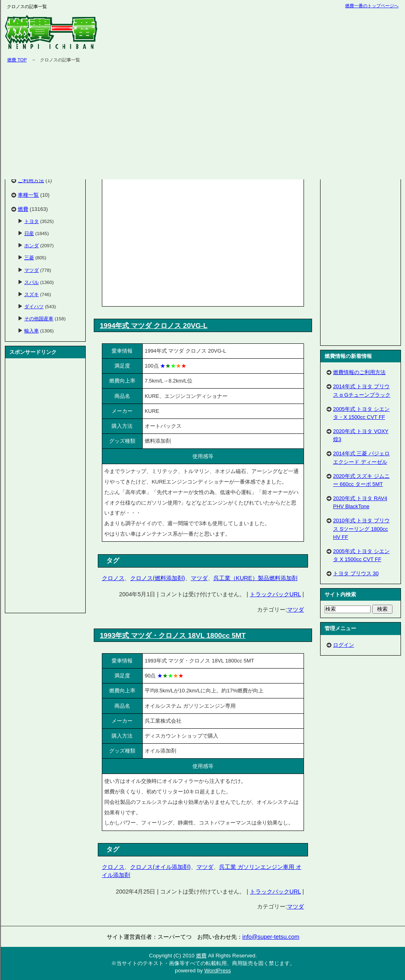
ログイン (344, 645)
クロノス (113, 578)
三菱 (29, 258)
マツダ (199, 578)
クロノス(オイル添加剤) (160, 867)
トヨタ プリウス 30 (356, 573)
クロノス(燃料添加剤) (158, 578)
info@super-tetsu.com (271, 937)
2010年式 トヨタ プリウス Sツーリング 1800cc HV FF (361, 529)
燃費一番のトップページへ (372, 6)
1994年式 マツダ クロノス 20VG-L (154, 326)
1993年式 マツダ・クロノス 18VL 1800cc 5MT (173, 635)
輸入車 (32, 331)
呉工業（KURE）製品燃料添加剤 (255, 578)
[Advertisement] (172, 241)
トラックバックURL (275, 594)
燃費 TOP (17, 60)
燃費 (23, 209)
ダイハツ (34, 306)
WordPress (217, 971)
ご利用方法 (31, 180)
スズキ (32, 294)
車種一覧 (28, 195)
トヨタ (32, 221)
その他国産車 (39, 319)
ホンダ (32, 245)
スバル (32, 282)
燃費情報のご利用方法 (359, 372)
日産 (29, 233)
